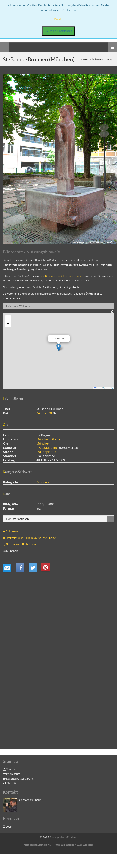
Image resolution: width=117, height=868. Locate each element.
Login (8, 826)
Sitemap (10, 769)
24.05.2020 (45, 413)
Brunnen (43, 482)
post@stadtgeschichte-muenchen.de (62, 276)
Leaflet (97, 388)
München (43, 444)
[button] (59, 347)
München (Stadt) (48, 439)
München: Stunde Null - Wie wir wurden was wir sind (58, 845)
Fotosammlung (102, 59)
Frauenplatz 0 (46, 452)
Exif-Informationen (17, 519)
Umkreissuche (13, 538)
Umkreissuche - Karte (41, 538)
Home (83, 59)
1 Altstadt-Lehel (47, 448)
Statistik (10, 783)
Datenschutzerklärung (18, 779)
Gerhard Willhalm (30, 800)
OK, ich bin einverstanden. (58, 31)
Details (58, 19)
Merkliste (29, 544)
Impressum (12, 774)
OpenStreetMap (108, 388)
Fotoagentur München (63, 837)
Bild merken (12, 544)
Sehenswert (12, 531)
